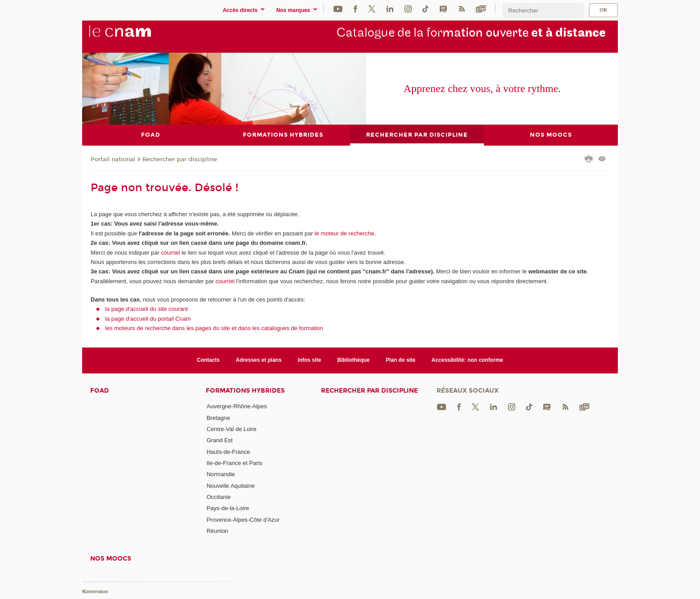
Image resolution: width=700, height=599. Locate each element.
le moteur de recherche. (344, 233)
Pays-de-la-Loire (228, 508)
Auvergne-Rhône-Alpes (237, 406)
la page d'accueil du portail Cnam (148, 318)
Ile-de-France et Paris (235, 463)
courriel (171, 252)
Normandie (221, 474)
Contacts (208, 360)
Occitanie (219, 497)
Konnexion (95, 591)
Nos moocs (111, 559)
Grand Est (220, 440)
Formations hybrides (245, 390)
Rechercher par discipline (180, 159)
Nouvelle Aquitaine (231, 485)
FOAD (100, 390)
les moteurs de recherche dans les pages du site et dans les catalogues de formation (215, 328)
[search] (543, 10)
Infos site (310, 360)
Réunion (217, 530)
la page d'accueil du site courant (147, 309)
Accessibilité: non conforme (468, 360)
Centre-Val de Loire (232, 429)
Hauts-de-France (229, 451)
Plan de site (401, 360)
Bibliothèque (353, 360)
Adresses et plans (259, 360)
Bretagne (219, 417)
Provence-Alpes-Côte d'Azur (243, 519)
